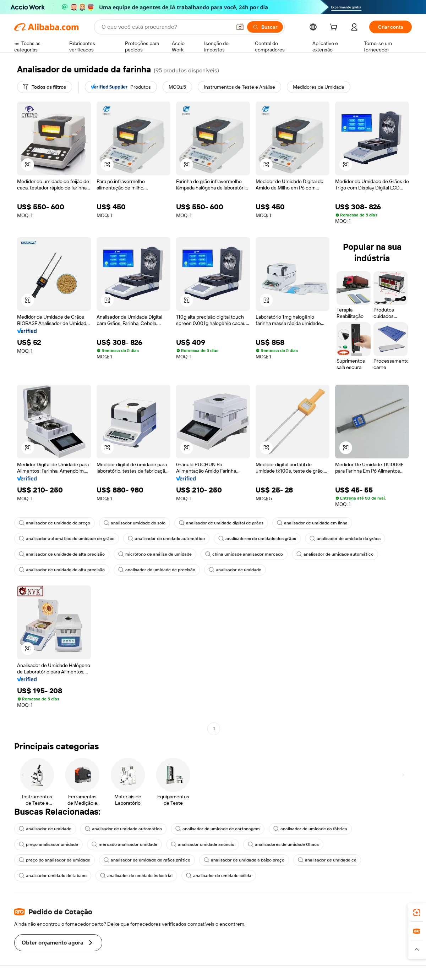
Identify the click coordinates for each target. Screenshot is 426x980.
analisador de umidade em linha (312, 523)
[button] (240, 27)
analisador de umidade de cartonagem (218, 829)
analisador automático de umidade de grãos (67, 539)
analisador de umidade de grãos (345, 539)
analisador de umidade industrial (136, 876)
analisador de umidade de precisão (157, 570)
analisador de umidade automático (166, 539)
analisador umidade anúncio (203, 844)
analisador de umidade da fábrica (310, 829)
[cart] (335, 28)
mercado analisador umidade (124, 844)
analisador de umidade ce (327, 860)
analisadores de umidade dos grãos (257, 539)
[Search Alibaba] (166, 27)
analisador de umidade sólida (219, 876)
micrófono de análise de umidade (155, 554)
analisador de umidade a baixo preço (244, 860)
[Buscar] (265, 27)
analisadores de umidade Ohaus (283, 844)
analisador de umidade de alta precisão (62, 554)
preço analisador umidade (48, 844)
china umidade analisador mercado (244, 554)
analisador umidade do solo (135, 523)
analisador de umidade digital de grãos (221, 523)
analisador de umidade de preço (54, 523)
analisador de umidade (235, 570)
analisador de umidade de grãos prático (147, 860)
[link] (417, 913)
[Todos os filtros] (45, 87)
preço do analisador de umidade (54, 860)
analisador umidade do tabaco (53, 876)
